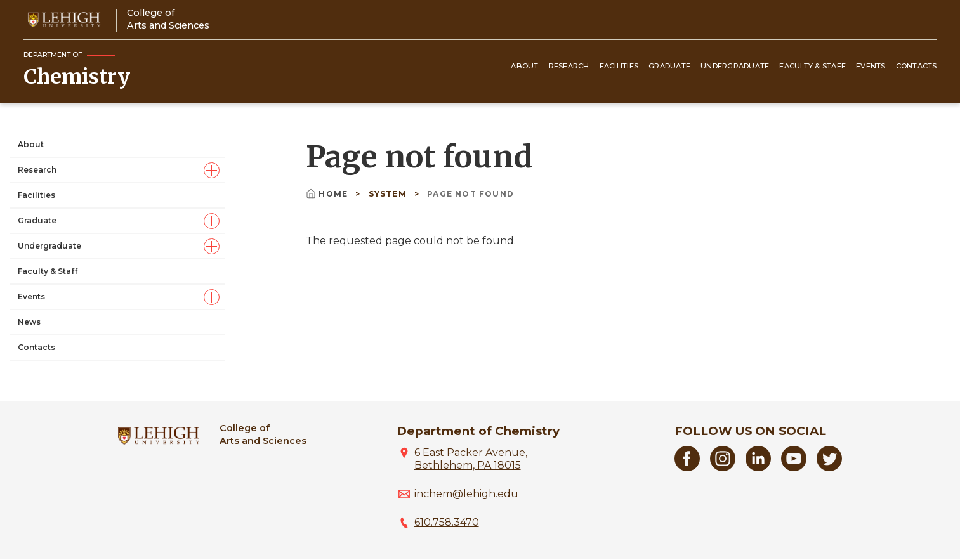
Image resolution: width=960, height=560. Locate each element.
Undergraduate (735, 66)
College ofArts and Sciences (168, 19)
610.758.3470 (447, 522)
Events (871, 66)
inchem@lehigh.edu (466, 494)
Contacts (917, 66)
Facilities (619, 66)
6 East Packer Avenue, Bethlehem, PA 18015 (471, 459)
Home (328, 194)
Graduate (669, 66)
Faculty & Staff (812, 66)
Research (569, 66)
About (524, 66)
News (29, 322)
